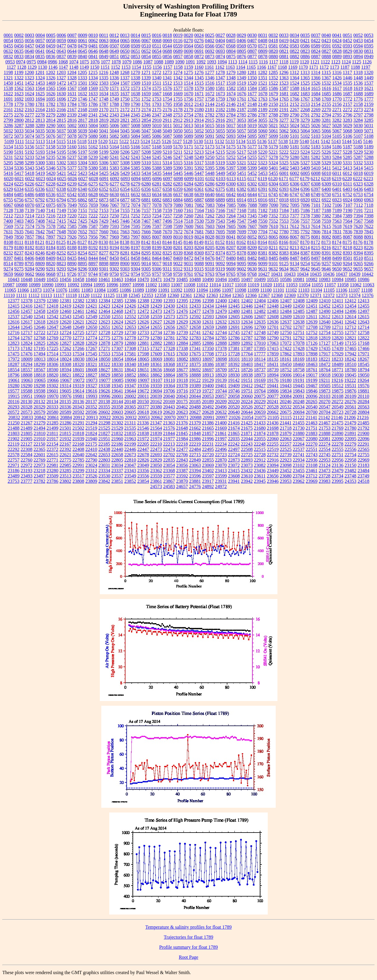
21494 (39, 428)
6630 (114, 194)
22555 (338, 449)
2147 (242, 104)
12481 (247, 311)
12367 (264, 295)
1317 (347, 72)
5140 (304, 141)
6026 (72, 179)
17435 (325, 348)
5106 (348, 136)
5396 (220, 168)
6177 (294, 179)
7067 (115, 205)
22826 (143, 460)
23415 (234, 471)
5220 (263, 152)
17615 (169, 354)
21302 (117, 423)
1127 (11, 67)
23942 (247, 481)
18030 (79, 359)
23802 (65, 481)
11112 (34, 295)
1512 (167, 83)
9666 (40, 274)
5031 (369, 125)
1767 (305, 99)
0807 (252, 51)
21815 (65, 433)
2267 (295, 110)
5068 (348, 131)
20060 (247, 396)
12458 (39, 311)
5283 (326, 157)
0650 (125, 51)
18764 (325, 370)
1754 (167, 99)
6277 (114, 184)
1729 (72, 99)
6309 (326, 184)
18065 (143, 359)
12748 (260, 333)
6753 (358, 194)
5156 (29, 147)
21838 (143, 433)
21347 (156, 423)
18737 (260, 370)
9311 (167, 269)
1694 (40, 99)
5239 (93, 157)
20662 (273, 412)
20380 (156, 407)
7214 (29, 216)
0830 (358, 51)
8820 (51, 264)
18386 (208, 364)
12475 (169, 311)
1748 (104, 99)
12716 (14, 333)
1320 (368, 72)
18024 (66, 359)
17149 (338, 343)
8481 (242, 258)
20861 (53, 417)
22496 (221, 449)
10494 (221, 279)
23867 (169, 481)
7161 (188, 210)
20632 (221, 412)
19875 (338, 391)
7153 (104, 210)
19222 (350, 380)
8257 (93, 253)
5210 (167, 152)
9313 (188, 269)
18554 (14, 370)
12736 (169, 333)
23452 (286, 471)
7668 (157, 232)
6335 (29, 189)
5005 (104, 125)
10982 (312, 279)
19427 (260, 386)
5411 (326, 168)
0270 (188, 41)
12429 (156, 306)
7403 (19, 221)
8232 (8, 253)
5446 (188, 173)
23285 (65, 471)
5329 (326, 163)
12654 (143, 327)
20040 (169, 396)
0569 (242, 46)
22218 (182, 444)
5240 (104, 157)
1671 (199, 94)
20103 (325, 396)
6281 (157, 184)
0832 (8, 56)
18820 (52, 375)
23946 (273, 481)
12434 (208, 306)
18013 (40, 359)
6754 (369, 194)
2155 (326, 104)
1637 (125, 94)
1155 (147, 67)
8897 (93, 264)
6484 (8, 194)
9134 (295, 264)
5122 (124, 141)
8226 (369, 248)
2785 (242, 115)
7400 (8, 221)
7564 (348, 221)
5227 (337, 152)
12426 (130, 306)
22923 (286, 460)
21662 (195, 428)
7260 (188, 216)
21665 (208, 428)
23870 (182, 481)
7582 (61, 226)
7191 (358, 210)
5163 (104, 147)
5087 (167, 136)
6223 (368, 179)
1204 (72, 72)
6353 (114, 189)
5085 (146, 136)
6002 (295, 173)
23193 (27, 471)
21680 (260, 428)
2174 (146, 110)
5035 (40, 131)
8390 (316, 253)
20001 (118, 396)
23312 (91, 471)
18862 (156, 375)
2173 (135, 110)
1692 (19, 99)
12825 (39, 343)
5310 (146, 163)
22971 (14, 465)
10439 (355, 274)
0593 (348, 46)
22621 (65, 455)
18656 (156, 370)
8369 (199, 253)
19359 (156, 386)
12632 (221, 322)
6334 (19, 189)
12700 (260, 327)
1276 (199, 72)
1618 (348, 88)
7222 (93, 216)
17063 (273, 343)
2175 (157, 110)
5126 (166, 141)
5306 (104, 163)
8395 (369, 253)
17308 (130, 348)
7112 (358, 205)
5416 (8, 173)
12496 (350, 311)
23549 (130, 476)
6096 (157, 179)
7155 (125, 210)
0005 (51, 35)
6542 (72, 194)
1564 (40, 88)
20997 (221, 417)
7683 (210, 232)
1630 (61, 94)
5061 (273, 131)
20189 (208, 402)
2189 (263, 110)
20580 (52, 412)
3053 (242, 120)
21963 (130, 439)
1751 (135, 99)
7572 (19, 226)
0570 (252, 46)
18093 (195, 359)
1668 (167, 94)
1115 (253, 62)
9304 (135, 269)
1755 (178, 99)
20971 (183, 417)
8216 (326, 248)
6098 (178, 179)
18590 (52, 370)
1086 (137, 62)
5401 (273, 168)
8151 (209, 242)
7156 (135, 210)
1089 (169, 62)
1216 (103, 72)
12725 (78, 333)
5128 (188, 141)
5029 (348, 125)
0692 (210, 51)
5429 (125, 173)
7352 (273, 216)
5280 (295, 157)
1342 (178, 78)
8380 (252, 253)
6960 (358, 200)
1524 (295, 83)
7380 (316, 216)
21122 (299, 417)
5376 (61, 168)
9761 (188, 274)
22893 (247, 460)
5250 (210, 157)
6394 (295, 189)
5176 (242, 147)
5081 (104, 136)
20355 (104, 407)
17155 (350, 343)
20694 (299, 412)
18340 (130, 364)
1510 (146, 83)
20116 (13, 402)
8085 (337, 237)
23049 (143, 465)
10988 (22, 285)
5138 (283, 141)
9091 (210, 264)
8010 (178, 237)
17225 (52, 348)
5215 (220, 152)
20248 (299, 402)
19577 (14, 391)
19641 (117, 391)
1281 (252, 72)
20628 (208, 412)
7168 (242, 210)
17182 (27, 348)
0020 (188, 35)
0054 (8, 41)
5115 (61, 141)
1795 (167, 104)
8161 (231, 242)
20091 (299, 396)
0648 (104, 51)
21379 (195, 423)
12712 (350, 327)
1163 (230, 67)
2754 (188, 115)
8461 (146, 258)
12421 (91, 306)
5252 (231, 157)
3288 (29, 125)
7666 (146, 232)
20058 (234, 396)
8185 (61, 248)
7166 (220, 210)
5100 (284, 136)
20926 (118, 417)
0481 (93, 46)
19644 (130, 391)
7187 (316, 210)
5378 (82, 168)
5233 (29, 157)
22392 (65, 449)
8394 (358, 253)
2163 (29, 110)
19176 (273, 380)
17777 (260, 354)
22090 (338, 439)
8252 (61, 253)
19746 (234, 391)
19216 (337, 380)
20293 (14, 407)
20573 (27, 412)
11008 (190, 285)
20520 (234, 407)
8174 (337, 242)
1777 (369, 99)
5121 (113, 141)
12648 (65, 327)
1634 (104, 94)
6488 (40, 194)
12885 (195, 343)
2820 (114, 120)
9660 (19, 274)
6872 (93, 200)
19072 (79, 380)
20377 (143, 407)
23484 (363, 471)
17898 (312, 354)
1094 (222, 62)
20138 (104, 402)
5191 (19, 152)
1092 (201, 62)
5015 (210, 125)
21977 (169, 439)
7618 (337, 226)
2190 (273, 110)
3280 (316, 120)
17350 (208, 348)
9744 (93, 274)
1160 (199, 67)
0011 (104, 35)
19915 (14, 396)
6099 (189, 179)
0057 (40, 41)
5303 (72, 163)
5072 (8, 136)
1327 (61, 78)
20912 (79, 417)
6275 (93, 184)
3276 (273, 120)
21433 (260, 423)
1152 (115, 67)
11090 (151, 290)
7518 (188, 221)
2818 (93, 120)
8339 (178, 253)
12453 (338, 306)
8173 (326, 242)
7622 (369, 226)
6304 (273, 184)
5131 (209, 141)
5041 (104, 131)
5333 (369, 163)
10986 (363, 279)
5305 (93, 163)
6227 (40, 184)
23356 (143, 471)
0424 (337, 41)
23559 (156, 476)
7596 (146, 226)
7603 (210, 226)
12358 (160, 295)
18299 (39, 364)
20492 (208, 407)
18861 (143, 375)
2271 (337, 110)
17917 (325, 354)
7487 (157, 221)
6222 (358, 179)
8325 (167, 253)
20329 (39, 407)
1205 (82, 72)
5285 (348, 157)
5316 (188, 163)
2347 (157, 115)
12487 (312, 311)
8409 (51, 258)
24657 (182, 486)
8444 (93, 258)
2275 (8, 115)
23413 (221, 471)
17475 (14, 354)
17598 (143, 354)
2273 (358, 110)
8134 (114, 242)
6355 (135, 189)
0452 (348, 41)
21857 (208, 433)
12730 (130, 333)
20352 (91, 407)
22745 (325, 455)
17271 (104, 348)
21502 (78, 428)
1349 (242, 78)
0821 (284, 51)
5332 (358, 163)
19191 (299, 380)
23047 (130, 465)
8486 (284, 258)
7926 (72, 237)
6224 (8, 184)
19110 (169, 380)
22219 (195, 444)
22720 (208, 455)
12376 (368, 295)
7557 (305, 221)
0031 (263, 35)
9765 (231, 274)
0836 (51, 56)
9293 (61, 269)
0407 (252, 41)
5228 (348, 152)
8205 (210, 248)
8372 (210, 253)
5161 (82, 147)
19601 (52, 391)
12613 (338, 317)
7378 (305, 216)
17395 (260, 348)
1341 (167, 78)
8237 (19, 253)
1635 (114, 94)
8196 (125, 248)
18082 (182, 359)
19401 (221, 386)
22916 (273, 460)
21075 (260, 417)
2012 (188, 104)
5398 (242, 168)
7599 (178, 226)
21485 (363, 423)
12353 (147, 295)
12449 (286, 306)
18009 (27, 359)
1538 (8, 88)
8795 (29, 264)
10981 (299, 279)
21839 (156, 433)
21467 (325, 423)
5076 (51, 136)
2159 (369, 104)
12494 (338, 311)
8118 (29, 242)
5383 (114, 168)
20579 (39, 412)
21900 (363, 433)
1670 (188, 94)
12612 (325, 317)
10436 (329, 274)
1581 (220, 88)
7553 (284, 221)
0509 (135, 46)
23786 (52, 481)
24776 (195, 486)
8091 (369, 237)
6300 (231, 184)
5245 (157, 157)
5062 (284, 131)
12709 (325, 327)
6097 (168, 179)
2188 (252, 110)
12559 (156, 317)
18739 (273, 370)
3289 (40, 125)
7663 (125, 232)
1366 (316, 78)
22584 (27, 455)
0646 (93, 51)
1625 (40, 94)
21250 (14, 423)
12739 (182, 333)
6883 (167, 200)
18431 (273, 364)
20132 (39, 402)
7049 (72, 205)
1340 (157, 78)
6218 (326, 179)
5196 (72, 152)
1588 (295, 88)
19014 (299, 375)
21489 (27, 428)
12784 (208, 338)
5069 (358, 131)
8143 (156, 242)
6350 (93, 189)
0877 (252, 56)
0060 (72, 41)
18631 (117, 370)
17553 (104, 354)
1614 (305, 88)
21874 (260, 433)
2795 (337, 115)
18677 (182, 370)
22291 (363, 444)
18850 (117, 375)
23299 (78, 471)
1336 (114, 78)
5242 (125, 157)
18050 (105, 359)
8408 (40, 258)
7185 (295, 210)
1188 (355, 67)
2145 (220, 104)
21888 (325, 433)
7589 (104, 226)
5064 (305, 131)
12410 (325, 301)
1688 (358, 94)
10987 (9, 285)
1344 (188, 78)
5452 (252, 173)
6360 (188, 189)
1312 (294, 72)
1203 (61, 72)
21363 (169, 423)
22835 (169, 460)
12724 (65, 333)
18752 (286, 370)
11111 (22, 295)
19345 (117, 386)
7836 (348, 232)
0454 (369, 41)
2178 (178, 110)
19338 (104, 386)
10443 (14, 279)
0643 (61, 51)
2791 (305, 115)
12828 (78, 343)
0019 (178, 35)
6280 (146, 184)
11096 (215, 290)
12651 (104, 327)
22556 (350, 449)
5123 (135, 141)
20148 (130, 402)
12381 (65, 301)
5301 (51, 163)
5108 (369, 136)
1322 (19, 78)
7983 (125, 237)
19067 (66, 380)
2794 (326, 115)
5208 (146, 152)
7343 (242, 216)
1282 (262, 72)
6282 (167, 184)
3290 (51, 125)
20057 (221, 396)
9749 (104, 274)
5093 (231, 136)
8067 (295, 237)
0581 (273, 46)
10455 (52, 279)
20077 (273, 396)
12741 (195, 333)
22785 (78, 460)
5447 (199, 173)
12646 (39, 327)
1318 (358, 72)
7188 (326, 210)
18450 (286, 364)
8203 (188, 248)
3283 (348, 120)
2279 (51, 115)
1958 (178, 104)
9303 (125, 269)
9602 (242, 269)
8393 (348, 253)
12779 (143, 338)
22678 (143, 455)
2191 (284, 110)
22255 (273, 444)
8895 (82, 264)
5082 (114, 136)
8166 (284, 242)
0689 (178, 51)
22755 (363, 455)
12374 (355, 295)
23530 (104, 476)
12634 (247, 322)
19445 (299, 386)
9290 (40, 269)
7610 (273, 226)
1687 (348, 94)
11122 (96, 295)
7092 (284, 205)
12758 (363, 333)
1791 (146, 104)
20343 (78, 407)
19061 (14, 380)
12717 (27, 333)
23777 (27, 481)
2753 (178, 115)
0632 (8, 51)
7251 (125, 216)
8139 (135, 242)
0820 (273, 51)
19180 (286, 380)
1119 (294, 62)
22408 (78, 449)
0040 (326, 35)
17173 (14, 348)
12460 (65, 311)
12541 (39, 317)
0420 (295, 41)
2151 (284, 104)
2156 (337, 104)
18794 (363, 370)
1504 (114, 83)
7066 (104, 205)
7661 (114, 232)
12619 (52, 322)
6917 (273, 200)
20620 (169, 412)
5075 (40, 136)
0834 (29, 56)
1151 (105, 67)
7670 (167, 232)
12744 (221, 333)
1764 (273, 99)
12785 (221, 338)
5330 (337, 163)
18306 (52, 364)
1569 (93, 88)
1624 (29, 94)
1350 (252, 78)
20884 (66, 417)
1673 (220, 94)
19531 (350, 386)
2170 (104, 110)
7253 (146, 216)
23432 (247, 471)
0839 (72, 56)
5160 (72, 147)
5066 (326, 131)
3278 (295, 120)
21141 (311, 417)
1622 (8, 94)
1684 (316, 94)
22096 (363, 439)
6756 (19, 200)
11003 (164, 285)
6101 (199, 179)
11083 (87, 290)
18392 (234, 364)
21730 (299, 428)
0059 (61, 41)
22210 (156, 444)
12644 (14, 327)
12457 (27, 311)
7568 (369, 221)
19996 (105, 396)
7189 (337, 210)
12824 (27, 343)
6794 (61, 200)
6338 (61, 189)
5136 (262, 141)
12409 (312, 301)
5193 (40, 152)
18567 (39, 370)
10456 (65, 279)
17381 (234, 348)
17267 (91, 348)
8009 (167, 237)
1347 (220, 78)
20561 (350, 407)
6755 (8, 200)
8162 (241, 242)
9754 (135, 274)
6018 (358, 173)
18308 (65, 364)
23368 (169, 471)
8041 (231, 237)
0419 (284, 41)
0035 (305, 35)
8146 (188, 242)
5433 (135, 173)
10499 (260, 279)
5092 (220, 136)
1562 (19, 88)
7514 (178, 221)
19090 (130, 380)
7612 (295, 226)
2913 (188, 120)
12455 (363, 306)
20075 (260, 396)
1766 (295, 99)
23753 (14, 481)
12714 (363, 327)
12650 (91, 327)
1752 (146, 99)
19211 (324, 380)
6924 (348, 200)
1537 (369, 83)
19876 (350, 391)
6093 (125, 179)
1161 (209, 67)
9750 (114, 274)
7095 (295, 205)
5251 (220, 157)
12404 (260, 301)
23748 (350, 476)
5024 (295, 125)
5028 (337, 125)
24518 (363, 481)
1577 (178, 88)
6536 (51, 194)
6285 (199, 184)
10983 (325, 279)
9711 (61, 274)
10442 (368, 274)
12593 (208, 317)
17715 (221, 354)
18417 (260, 364)
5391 (188, 168)
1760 (231, 99)
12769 (52, 338)
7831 (337, 232)
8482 (252, 258)
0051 (348, 35)
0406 (242, 41)
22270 (312, 444)
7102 (327, 205)
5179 (273, 147)
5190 (8, 152)
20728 (350, 412)
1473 (72, 83)
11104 (316, 290)
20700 (312, 412)
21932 (65, 439)
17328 (169, 348)
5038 (72, 131)
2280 (61, 115)
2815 (61, 120)
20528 (273, 407)
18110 (247, 359)
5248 (188, 157)
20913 (92, 417)
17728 (234, 354)
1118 (284, 62)
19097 (143, 380)
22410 (91, 449)
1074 (74, 62)
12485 (299, 311)
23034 (117, 465)
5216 (231, 152)
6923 (337, 200)
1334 (93, 78)
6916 (263, 200)
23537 (117, 476)
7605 (231, 226)
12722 (39, 333)
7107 (348, 205)
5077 (61, 136)
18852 (130, 375)
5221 (273, 152)
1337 (125, 78)
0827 (326, 51)
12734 (156, 333)
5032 (8, 131)
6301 (242, 184)
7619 (348, 226)
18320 (78, 364)
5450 (231, 173)
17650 (182, 354)
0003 (29, 35)
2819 (104, 120)
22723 (221, 455)
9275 (19, 269)
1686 (337, 94)
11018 (240, 285)
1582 (231, 88)
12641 (338, 322)
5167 (146, 147)
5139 (294, 141)
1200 (29, 72)
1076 (95, 62)
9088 (199, 264)
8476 (210, 258)
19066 (53, 380)
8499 (337, 258)
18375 (195, 364)
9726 (72, 274)
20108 (338, 396)
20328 (27, 407)
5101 (295, 136)
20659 (260, 412)
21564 (156, 428)
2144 (210, 104)
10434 (303, 274)
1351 (263, 78)
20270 (325, 402)
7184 (284, 210)
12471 (130, 311)
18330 (117, 364)
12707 (299, 327)
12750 (286, 333)
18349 (143, 364)
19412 (247, 386)
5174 (220, 147)
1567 (72, 88)
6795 (72, 200)
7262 (210, 216)
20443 (169, 407)
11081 (74, 290)
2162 (19, 110)
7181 (252, 210)
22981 (52, 465)
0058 (51, 41)
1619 (358, 88)
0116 (178, 41)
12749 (273, 333)
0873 (210, 56)
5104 (326, 136)
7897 (51, 237)
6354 (125, 189)
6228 (51, 184)
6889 (220, 200)
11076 (61, 290)
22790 (91, 460)
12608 (273, 317)
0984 (42, 62)
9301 (104, 269)
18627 (104, 370)
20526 (247, 407)
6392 (273, 189)
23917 (208, 481)
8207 (231, 248)
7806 (316, 232)
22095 (350, 439)
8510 (358, 258)
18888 (195, 375)
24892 (208, 486)
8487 (295, 258)
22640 (78, 455)
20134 (52, 402)
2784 (231, 115)
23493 (27, 476)
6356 (146, 189)
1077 (105, 62)
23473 (325, 471)
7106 (337, 205)
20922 (105, 417)
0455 (8, 46)
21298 (104, 423)
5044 (114, 131)
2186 (231, 110)
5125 (156, 141)
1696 (61, 99)
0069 (167, 41)
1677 (252, 94)
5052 (199, 131)
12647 (52, 327)
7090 (274, 205)
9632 (273, 269)
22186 (117, 444)
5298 (19, 163)
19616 (91, 391)
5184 (326, 147)
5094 (242, 136)
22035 (234, 439)
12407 (286, 301)
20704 (325, 412)
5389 (167, 168)
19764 (260, 391)
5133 (230, 141)
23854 (143, 481)
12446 (247, 306)
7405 (29, 221)
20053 (208, 396)
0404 (220, 41)
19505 (325, 386)
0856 (167, 56)
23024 (91, 465)
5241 (114, 157)
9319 (220, 269)
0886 (305, 56)
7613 (305, 226)
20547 (325, 407)
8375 (231, 253)
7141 (51, 210)
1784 (72, 104)
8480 (231, 258)
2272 (348, 110)
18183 (311, 359)
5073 (19, 136)
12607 (260, 317)
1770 (337, 99)
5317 (199, 163)
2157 (348, 104)
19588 (27, 391)
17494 (39, 354)
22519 (273, 449)
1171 (314, 67)
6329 (8, 189)
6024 (51, 179)
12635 (260, 322)
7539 (210, 221)
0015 (146, 35)
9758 (167, 274)
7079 (168, 205)
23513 (65, 476)
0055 (19, 41)
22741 (299, 455)
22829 (156, 460)
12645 (27, 327)
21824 (91, 433)
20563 (363, 407)
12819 (325, 338)
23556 (143, 476)
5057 (242, 131)
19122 (195, 380)
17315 (143, 348)
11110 (9, 295)
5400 (263, 168)
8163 (252, 242)
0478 (72, 46)
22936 (312, 460)
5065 (316, 131)
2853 (135, 120)
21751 (312, 428)
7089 (263, 205)
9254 (305, 264)
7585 (72, 226)
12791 (286, 338)
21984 (182, 439)
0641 (40, 51)
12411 (337, 301)
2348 (167, 115)
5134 (241, 141)
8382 (273, 253)
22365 (39, 449)
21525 (104, 428)
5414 (358, 168)
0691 (199, 51)
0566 (210, 46)
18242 (350, 359)
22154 (52, 444)
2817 (82, 120)
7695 (220, 232)
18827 (91, 375)
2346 (146, 115)
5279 (284, 157)
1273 (167, 72)
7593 (114, 226)
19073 (92, 380)
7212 (8, 216)
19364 (169, 386)
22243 (247, 444)
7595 (135, 226)
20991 (209, 417)
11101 (278, 290)
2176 (167, 110)
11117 (59, 295)
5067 (337, 131)
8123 (50, 242)
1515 (199, 83)
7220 (72, 216)
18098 (221, 359)
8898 (104, 264)
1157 (167, 67)
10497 (247, 279)
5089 (188, 136)
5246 (167, 157)
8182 (29, 248)
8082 (326, 237)
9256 (316, 264)
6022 (30, 179)
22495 (208, 449)
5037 (61, 131)
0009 (82, 35)
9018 (167, 264)
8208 (242, 248)
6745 (273, 194)
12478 (208, 311)
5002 (72, 125)
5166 (135, 147)
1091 (190, 62)
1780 (29, 104)
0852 (125, 56)
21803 (14, 433)
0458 (40, 46)
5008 (135, 125)
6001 (284, 173)
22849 (195, 460)
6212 (315, 179)
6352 (104, 189)
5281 (305, 157)
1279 (231, 72)
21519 (91, 428)
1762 (252, 99)
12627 (156, 322)
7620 (358, 226)
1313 (305, 72)
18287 (14, 364)
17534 (78, 354)
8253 (72, 253)
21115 (286, 417)
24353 (350, 481)
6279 (135, 184)
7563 (337, 221)
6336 (40, 189)
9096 (252, 264)
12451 (312, 306)
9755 (146, 274)
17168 (363, 343)
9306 (157, 269)
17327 (156, 348)
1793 (157, 104)
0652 (146, 51)
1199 (19, 72)
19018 (325, 375)
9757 (157, 274)
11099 (253, 290)
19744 (221, 391)
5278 (273, 157)
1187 (345, 67)
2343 (114, 115)
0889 (337, 56)
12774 (91, 338)
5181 (295, 147)
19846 (312, 391)
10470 (143, 279)
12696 (247, 327)
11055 (317, 285)
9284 (29, 269)
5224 (305, 152)
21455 (299, 423)
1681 (284, 94)
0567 (220, 46)
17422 (286, 348)
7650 (72, 232)
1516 (210, 83)
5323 (263, 163)
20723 (338, 412)
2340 (82, 115)
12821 (350, 338)
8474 (199, 258)
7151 (82, 210)
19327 (91, 386)
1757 (199, 99)
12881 (143, 343)
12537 (14, 317)
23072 (234, 465)
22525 (286, 449)
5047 (146, 131)
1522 (273, 83)
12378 (27, 301)
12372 (329, 295)
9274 (8, 269)
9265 (358, 264)
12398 (208, 301)
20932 (131, 417)
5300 (40, 163)
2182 (220, 110)
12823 (14, 343)
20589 (65, 412)
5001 (61, 125)
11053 (292, 285)
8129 (93, 242)
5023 (284, 125)
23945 (260, 481)
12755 (338, 333)
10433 (290, 274)
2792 (316, 115)
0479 (82, 46)
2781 (199, 115)
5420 (51, 173)
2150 (273, 104)
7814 (326, 232)
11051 (279, 285)
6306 (295, 184)
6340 (82, 189)
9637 (295, 269)
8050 (242, 237)
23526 (91, 476)
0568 (231, 46)
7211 (369, 210)
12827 (65, 343)
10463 (117, 279)
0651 (135, 51)
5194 (51, 152)
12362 (199, 295)
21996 (208, 439)
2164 (40, 110)
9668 (51, 274)
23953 (286, 481)
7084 (221, 205)
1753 (157, 99)
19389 (195, 386)
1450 (8, 83)
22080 (312, 439)
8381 (263, 253)
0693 (220, 51)
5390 (178, 168)
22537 (299, 449)
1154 (136, 67)
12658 (195, 327)
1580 (210, 88)
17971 (363, 354)
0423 (326, 41)
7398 (369, 216)
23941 (234, 481)
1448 (358, 78)
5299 (29, 163)
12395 (182, 301)
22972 (27, 465)
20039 (156, 396)
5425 (104, 173)
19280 (14, 386)
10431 (277, 274)
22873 (234, 460)
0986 (52, 62)
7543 (220, 221)
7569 (8, 226)
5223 (295, 152)
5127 (177, 141)
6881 (146, 200)
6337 (51, 189)
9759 (178, 274)
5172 (199, 147)
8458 (135, 258)
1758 (210, 99)
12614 (350, 317)
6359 (178, 189)
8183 (40, 248)
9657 (369, 269)
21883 (312, 433)
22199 (130, 444)
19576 (363, 386)
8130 (103, 242)
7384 (337, 216)
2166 (61, 110)
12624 (117, 322)
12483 (273, 311)
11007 (177, 285)
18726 (247, 370)
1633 (93, 94)
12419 (65, 306)
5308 (125, 163)
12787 (247, 338)
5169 (167, 147)
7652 (82, 232)
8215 (316, 248)
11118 (71, 295)
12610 (299, 317)
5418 (29, 173)
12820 (338, 338)
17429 (312, 348)
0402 (210, 41)
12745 (234, 333)
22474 (169, 449)
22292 (14, 449)
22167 (65, 444)
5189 (369, 147)
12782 (182, 338)
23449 (273, 471)
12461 (78, 311)
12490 (325, 311)
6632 (135, 194)
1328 (72, 78)
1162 (220, 67)
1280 (241, 72)
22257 (286, 444)
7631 (8, 232)
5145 (357, 141)
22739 (286, 455)
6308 (316, 184)
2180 (199, 110)
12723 (52, 333)
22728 (260, 455)
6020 (9, 179)
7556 (295, 221)
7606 (242, 226)
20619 (156, 412)
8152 (220, 242)
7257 (167, 216)
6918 (284, 200)
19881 (363, 391)
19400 (208, 386)
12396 (195, 301)
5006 (114, 125)
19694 (156, 391)
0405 (231, 41)
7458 (135, 221)
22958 (350, 460)
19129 (208, 380)
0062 (93, 41)
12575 (182, 317)
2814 (51, 120)
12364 (225, 295)
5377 (72, 168)
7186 (305, 210)
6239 (72, 184)
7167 (231, 210)
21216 (363, 417)
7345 (252, 216)
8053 (263, 237)
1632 (82, 94)
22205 (143, 444)
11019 (253, 285)
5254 (242, 157)
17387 (247, 348)
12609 (286, 317)
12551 (117, 317)
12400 (221, 301)
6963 (369, 200)
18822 (78, 375)
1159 (188, 67)
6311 (347, 184)
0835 (40, 56)
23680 (286, 476)
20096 (312, 396)
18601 (78, 370)
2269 (316, 110)
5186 (337, 147)
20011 (143, 396)
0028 (231, 35)
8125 (61, 242)
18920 (221, 375)
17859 (273, 354)
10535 (273, 279)
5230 (369, 152)
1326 (51, 78)
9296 (82, 269)
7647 (51, 232)
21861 (221, 433)
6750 (326, 194)
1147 (63, 67)
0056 (29, 41)
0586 (305, 46)
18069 (156, 359)
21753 (325, 428)
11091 (164, 290)
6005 (305, 173)
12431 (182, 306)
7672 (178, 232)
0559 (178, 46)
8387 (305, 253)
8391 (326, 253)
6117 (252, 179)
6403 (348, 189)
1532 (326, 83)
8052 (252, 237)
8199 (157, 248)
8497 (316, 258)
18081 (169, 359)
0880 (273, 56)
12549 (91, 317)
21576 (169, 428)
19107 (156, 380)
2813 (40, 120)
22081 (325, 439)
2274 (369, 110)
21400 (221, 423)
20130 (27, 402)
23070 (221, 465)
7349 (263, 216)
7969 (114, 237)
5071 (369, 131)
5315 (178, 163)
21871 (247, 433)
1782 (51, 104)
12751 (299, 333)
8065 (273, 237)
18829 (104, 375)
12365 (238, 295)
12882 (156, 343)
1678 (263, 94)
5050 (178, 131)
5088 (178, 136)
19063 (27, 380)
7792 (305, 232)
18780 (350, 370)
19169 (260, 380)
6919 (295, 200)
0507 (114, 46)
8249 (51, 253)
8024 (199, 237)
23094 (273, 465)
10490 (208, 279)
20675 (286, 412)
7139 (29, 210)
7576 (40, 226)
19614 (78, 391)
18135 (272, 359)
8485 (273, 258)
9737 (82, 274)
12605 (234, 317)
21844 (169, 433)
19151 (247, 380)
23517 (78, 476)
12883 (169, 343)
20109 (350, 396)
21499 (52, 428)
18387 (221, 364)
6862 (82, 200)
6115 (242, 179)
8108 (9, 242)
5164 (114, 147)
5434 (146, 173)
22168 (78, 444)
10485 (182, 279)
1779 (19, 104)
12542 (52, 317)
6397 (316, 189)
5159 (61, 147)
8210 (263, 248)
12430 (169, 306)
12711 (337, 327)
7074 (136, 205)
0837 (61, 56)
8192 (93, 248)
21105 (273, 417)
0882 (295, 56)
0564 (188, 46)
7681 (199, 232)
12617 (27, 322)
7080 (178, 205)
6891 (231, 200)
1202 (50, 72)
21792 (363, 428)
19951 (27, 396)
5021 (273, 125)
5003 (82, 125)
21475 (338, 423)
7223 (104, 216)
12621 (78, 322)
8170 (305, 242)
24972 (221, 486)
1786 (93, 104)
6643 (242, 194)
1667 (157, 94)
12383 (91, 301)
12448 (273, 306)
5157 (40, 147)
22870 (221, 460)
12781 (169, 338)
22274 (325, 444)
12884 (182, 343)
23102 (299, 465)
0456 (19, 46)
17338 (182, 348)
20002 (130, 396)
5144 (347, 141)
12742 (208, 333)
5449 (220, 173)
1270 (135, 72)
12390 (156, 301)
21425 (247, 423)
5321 (242, 163)
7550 (263, 221)
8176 (358, 242)
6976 (62, 205)
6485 (19, 194)
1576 (167, 88)
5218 (252, 152)
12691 (234, 327)
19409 (234, 386)
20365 (130, 407)
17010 (260, 343)
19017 (312, 375)
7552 (273, 221)
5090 (199, 136)
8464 (157, 258)
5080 (93, 136)
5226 (326, 152)
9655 (358, 269)
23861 (156, 481)
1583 (242, 88)
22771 (52, 460)
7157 (146, 210)
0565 (199, 46)
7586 (82, 226)
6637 (178, 194)
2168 (82, 110)
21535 (130, 428)
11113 (46, 295)
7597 (157, 226)
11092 (177, 290)
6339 (72, 189)
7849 (8, 237)
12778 (130, 338)
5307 (114, 163)
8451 (125, 258)
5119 (92, 141)
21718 (286, 428)
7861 (40, 237)
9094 (231, 264)
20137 (91, 402)
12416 (27, 306)
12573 (169, 317)
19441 (273, 386)
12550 (104, 317)
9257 (326, 264)
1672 (210, 94)
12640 (325, 322)
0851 (114, 56)
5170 (178, 147)
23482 (350, 471)
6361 (199, 189)
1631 (72, 94)
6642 (231, 194)
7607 (252, 226)
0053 (369, 35)
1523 (284, 83)
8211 (273, 248)
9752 (125, 274)
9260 (337, 264)
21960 (117, 439)
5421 (61, 173)
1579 (199, 88)
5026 (316, 125)
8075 (305, 237)
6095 (146, 179)
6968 (19, 205)
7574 (29, 226)
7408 (40, 221)
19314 (65, 386)
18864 (169, 375)
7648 (61, 232)
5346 (51, 168)
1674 (231, 94)
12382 (78, 301)
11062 (356, 285)
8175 (347, 242)
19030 (338, 375)
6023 (40, 179)
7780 (284, 232)
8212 (284, 248)
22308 (27, 449)
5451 (242, 173)
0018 (167, 35)
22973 (39, 465)
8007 (157, 237)
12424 (117, 306)
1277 (209, 72)
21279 (39, 423)
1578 (188, 88)
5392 (199, 168)
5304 (82, 163)
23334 (104, 471)
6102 (210, 179)
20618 (143, 412)
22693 (156, 455)
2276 (19, 115)
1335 (104, 78)
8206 (220, 248)
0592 (337, 46)
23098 (286, 465)
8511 (369, 258)
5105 (337, 136)
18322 (104, 364)
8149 (199, 242)
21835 (130, 433)
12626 (143, 322)
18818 (39, 375)
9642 (305, 269)
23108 (312, 465)
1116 (263, 62)
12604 (221, 317)
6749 (316, 194)
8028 (210, 237)
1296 (284, 72)
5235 (51, 157)
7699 (242, 232)
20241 (273, 402)
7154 (114, 210)
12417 (39, 306)
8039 (220, 237)
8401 (19, 258)
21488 (14, 428)
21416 (234, 423)
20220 (234, 402)
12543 (65, 317)
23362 (156, 471)
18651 (143, 370)
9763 (210, 274)
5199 (104, 152)
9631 (263, 269)
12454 (350, 306)
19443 (286, 386)
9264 (348, 264)
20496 (221, 407)
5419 (40, 173)
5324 (273, 163)
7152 (93, 210)
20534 (299, 407)
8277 (104, 253)
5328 (316, 163)
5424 (93, 173)
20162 (156, 402)
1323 (29, 78)
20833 (27, 417)
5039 (82, 131)
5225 (316, 152)
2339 (72, 115)
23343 (130, 471)
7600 (188, 226)
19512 (338, 386)
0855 (157, 56)
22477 (182, 449)
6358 (167, 189)
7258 (178, 216)
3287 (19, 125)
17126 (312, 343)
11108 (367, 290)
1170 (303, 67)
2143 (199, 104)
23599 (221, 476)
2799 (8, 120)
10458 (78, 279)
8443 (82, 258)
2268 (305, 110)
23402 (208, 471)
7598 (167, 226)
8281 (125, 253)
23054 (169, 465)
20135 (65, 402)
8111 (19, 242)
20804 (363, 412)
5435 (157, 173)
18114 (260, 359)
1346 (210, 78)
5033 (19, 131)
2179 (188, 110)
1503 (104, 83)
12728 (104, 333)
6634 (157, 194)
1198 (8, 72)
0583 (295, 46)
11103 (304, 290)
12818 (312, 338)
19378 (182, 386)
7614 (316, 226)
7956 (93, 237)
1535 (348, 83)
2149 (263, 104)
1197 (366, 67)
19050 (363, 375)
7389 (348, 216)
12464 (104, 311)
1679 (273, 94)
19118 (182, 380)
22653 (104, 455)
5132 (219, 141)
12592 (195, 317)
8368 (188, 253)
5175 (231, 147)
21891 (350, 433)
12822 (363, 338)
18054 (118, 359)
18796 (14, 375)
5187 (348, 147)
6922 (326, 200)
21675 (247, 428)
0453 (358, 41)
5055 (220, 131)
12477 (195, 311)
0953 (10, 62)
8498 (326, 258)
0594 (358, 46)
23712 (312, 476)
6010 (326, 173)
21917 (52, 439)
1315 (326, 72)
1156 (157, 67)
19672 (143, 391)
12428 (143, 306)
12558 (143, 317)
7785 (295, 232)
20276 (350, 402)
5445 (178, 173)
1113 (233, 62)
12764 (14, 338)
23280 (52, 471)
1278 (220, 72)
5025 (305, 125)
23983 (325, 481)
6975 (51, 205)
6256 (82, 184)
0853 (135, 56)
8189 (82, 248)
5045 (125, 131)
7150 (72, 210)
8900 (125, 264)
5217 (242, 152)
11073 (36, 290)
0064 (114, 41)
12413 (363, 301)
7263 (220, 216)
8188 (72, 248)
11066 (23, 290)
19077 (105, 380)
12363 (212, 295)
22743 (312, 455)
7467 (146, 221)
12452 (325, 306)
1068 (63, 62)
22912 (260, 460)
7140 (40, 210)
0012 (114, 35)
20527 (260, 407)
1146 (53, 67)
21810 (39, 433)
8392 (337, 253)
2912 (178, 120)
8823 (61, 264)
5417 (19, 173)
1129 (32, 67)
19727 (208, 391)
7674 (188, 232)
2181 (210, 110)
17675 (195, 354)
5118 (82, 141)
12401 (234, 301)
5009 (146, 125)
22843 (182, 460)
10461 (104, 279)
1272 (156, 72)
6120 (273, 179)
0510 (146, 46)
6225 (19, 184)
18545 (363, 364)
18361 (156, 364)
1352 (273, 78)
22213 (169, 444)
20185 (195, 402)
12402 (247, 301)
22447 (143, 449)
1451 (19, 83)
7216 (51, 216)
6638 (188, 194)
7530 (199, 221)
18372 (182, 364)
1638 (135, 94)
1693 (29, 99)
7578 (51, 226)
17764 (247, 354)
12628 (169, 322)
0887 (316, 56)
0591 (326, 46)
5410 (316, 168)
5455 (273, 173)
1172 (324, 67)
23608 (234, 476)
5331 (348, 163)
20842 (40, 417)
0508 (125, 46)
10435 (316, 274)
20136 (78, 402)
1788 (114, 104)
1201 (40, 72)
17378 (221, 348)
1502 (93, 83)
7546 (231, 221)
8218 (348, 248)
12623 (104, 322)
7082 (199, 205)
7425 (82, 221)
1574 (146, 88)
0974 (21, 62)
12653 (130, 327)
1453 (40, 83)
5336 (19, 168)
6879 (135, 200)
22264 (299, 444)
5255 (252, 157)
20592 (78, 412)
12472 (143, 311)
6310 (337, 184)
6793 (51, 200)
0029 (242, 35)
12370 (303, 295)
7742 (273, 232)
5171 (188, 147)
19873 (325, 391)
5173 (210, 147)
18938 (247, 375)
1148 (74, 67)
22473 (156, 449)
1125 (357, 62)
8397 (8, 258)
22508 (247, 449)
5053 (210, 131)
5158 (51, 147)
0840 (82, 56)
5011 (167, 125)
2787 (263, 115)
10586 (286, 279)
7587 (93, 226)
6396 (305, 189)
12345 (134, 295)
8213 (295, 248)
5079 (82, 136)
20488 (195, 407)
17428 (299, 348)
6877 (125, 200)
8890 (72, 264)
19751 (247, 391)
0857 (178, 56)
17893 (299, 354)
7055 (83, 205)
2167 (72, 110)
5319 (220, 163)
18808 (27, 375)
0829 (348, 51)
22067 (299, 439)
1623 (19, 94)
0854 (146, 56)
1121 (315, 62)
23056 (182, 465)
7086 (242, 205)
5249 (199, 157)
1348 (231, 78)
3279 (305, 120)
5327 (305, 163)
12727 (91, 333)
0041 (337, 35)
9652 (348, 269)
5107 (358, 136)
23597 (208, 476)
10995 (99, 285)
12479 (221, 311)
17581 (130, 354)
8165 (273, 242)
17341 (195, 348)
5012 (178, 125)
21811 (52, 433)
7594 (125, 226)
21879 (286, 433)
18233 (337, 359)
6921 (316, 200)
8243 (29, 253)
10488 (195, 279)
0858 (188, 56)
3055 (263, 120)
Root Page (188, 957)
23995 (338, 481)
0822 (295, 51)
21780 (350, 428)
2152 (295, 104)
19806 (273, 391)
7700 (252, 232)
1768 (316, 99)
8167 (294, 242)
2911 (167, 120)
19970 (53, 396)
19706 (169, 391)
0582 (284, 46)
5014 (199, 125)
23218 (39, 471)
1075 (84, 62)
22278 (338, 444)
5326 (295, 163)
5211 (178, 152)
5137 (272, 141)
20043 (182, 396)
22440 (117, 449)
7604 (220, 226)
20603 (117, 412)
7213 (19, 216)
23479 (338, 471)
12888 (221, 343)
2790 (295, 115)
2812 (29, 120)
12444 (221, 306)
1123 (336, 62)
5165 (125, 147)
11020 (266, 285)
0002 (19, 35)
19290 (27, 386)
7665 (135, 232)
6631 (125, 194)
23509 (52, 476)
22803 (104, 460)
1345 (199, 78)
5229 (358, 152)
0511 (157, 46)
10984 (338, 279)
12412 (350, 301)
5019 (252, 125)
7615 (326, 226)
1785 (82, 104)
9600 (231, 269)
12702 (286, 327)
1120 (304, 62)
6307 (305, 184)
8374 (220, 253)
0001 (8, 35)
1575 (157, 88)
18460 (299, 364)
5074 (29, 136)
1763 (263, 99)
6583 (82, 194)
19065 (40, 380)
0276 (199, 41)
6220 (347, 179)
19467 (312, 386)
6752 (348, 194)
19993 (92, 396)
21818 (78, 433)
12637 (286, 322)
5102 (305, 136)
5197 (82, 152)
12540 (27, 317)
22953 (325, 460)
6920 (305, 200)
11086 (125, 290)
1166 (261, 67)
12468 (117, 311)
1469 (51, 83)
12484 (286, 311)
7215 (40, 216)
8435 (72, 258)
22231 (208, 444)
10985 (350, 279)
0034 (295, 35)
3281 (326, 120)
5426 (114, 173)
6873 (104, 200)
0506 (104, 46)
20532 (286, 407)
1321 (8, 78)
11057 (330, 285)
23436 (260, 471)
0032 (273, 35)
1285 (273, 72)
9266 (369, 264)
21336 (143, 423)
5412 (337, 168)
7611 (284, 226)
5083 (125, 136)
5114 (51, 141)
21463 (312, 423)
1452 (29, 83)
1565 (51, 88)
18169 (298, 359)
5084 (135, 136)
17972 (14, 359)
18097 (208, 359)
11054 (304, 285)
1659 (146, 94)
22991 (78, 465)
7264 (231, 216)
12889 (234, 343)
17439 (338, 348)
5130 (198, 141)
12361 (186, 295)
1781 (40, 104)
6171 (284, 179)
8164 (262, 242)
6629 (104, 194)
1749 (114, 99)
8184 (51, 248)
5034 (29, 131)
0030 (252, 35)
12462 (91, 311)
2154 (316, 104)
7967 (104, 237)
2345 (135, 115)
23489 (14, 476)
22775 (65, 460)
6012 (348, 173)
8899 (114, 264)
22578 (14, 455)
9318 (210, 269)
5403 (295, 168)
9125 (284, 264)
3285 (369, 120)
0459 (51, 46)
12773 (78, 338)
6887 (199, 200)
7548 (252, 221)
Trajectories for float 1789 (188, 937)
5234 (40, 157)
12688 (221, 327)
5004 (93, 125)
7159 (167, 210)
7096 (305, 205)
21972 (143, 439)
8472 (188, 258)
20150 (143, 402)
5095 (252, 136)
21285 (52, 423)
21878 (273, 433)
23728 (325, 476)
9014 (146, 264)
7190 (348, 210)
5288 (369, 157)
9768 (252, 274)
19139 (221, 380)
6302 (252, 184)
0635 (19, 51)
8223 (358, 248)
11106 (342, 290)
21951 (104, 439)
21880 (299, 433)
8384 (295, 253)
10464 (130, 279)
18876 (182, 375)
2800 (19, 120)
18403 (247, 364)
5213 (199, 152)
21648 (182, 428)
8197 (135, 248)
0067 (146, 41)
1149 (84, 67)
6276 (104, 184)
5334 (8, 168)
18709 (221, 370)
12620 (65, 322)
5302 (61, 163)
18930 (234, 375)
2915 (210, 120)
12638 (299, 322)
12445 (234, 306)
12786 (234, 338)
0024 (199, 35)
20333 (52, 407)
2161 (8, 110)
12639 (312, 322)
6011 (337, 173)
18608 (91, 370)
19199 (312, 380)
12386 (130, 301)
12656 (169, 327)
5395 (210, 168)
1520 (252, 83)
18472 (325, 364)
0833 (19, 56)
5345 (40, 168)
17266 (78, 348)
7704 (263, 232)
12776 (117, 338)
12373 (342, 295)
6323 (358, 184)
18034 (92, 359)
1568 (82, 88)
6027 (83, 179)
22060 (273, 439)
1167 (272, 67)
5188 (358, 147)
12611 (311, 317)
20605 (130, 412)
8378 (242, 253)
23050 (156, 465)
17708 (208, 354)
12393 (169, 301)
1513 (178, 83)
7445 (114, 221)
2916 (220, 120)
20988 (196, 417)
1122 (325, 62)
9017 (157, 264)
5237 (72, 157)
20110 (363, 396)
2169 (93, 110)
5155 (19, 147)
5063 (295, 131)
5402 (284, 168)
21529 (117, 428)
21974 (156, 439)
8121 (40, 242)
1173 (334, 67)
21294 (91, 423)
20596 (91, 412)
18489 (338, 364)
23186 (14, 471)
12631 (208, 322)
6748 (305, 194)
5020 (263, 125)
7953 (82, 237)
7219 (61, 216)
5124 (145, 141)
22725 (247, 455)
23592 (182, 476)
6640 (210, 194)
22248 (260, 444)
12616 (14, 322)
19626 (104, 391)
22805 (117, 460)
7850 (19, 237)
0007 (72, 35)
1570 (104, 88)
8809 (40, 264)
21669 (221, 428)
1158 (178, 67)
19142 (234, 380)
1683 (305, 94)
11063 (368, 285)
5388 (157, 168)
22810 (130, 460)
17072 (286, 343)
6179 (305, 179)
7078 (157, 205)
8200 (167, 248)
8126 (72, 242)
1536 (358, 83)
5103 (316, 136)
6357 (157, 189)
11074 (49, 290)
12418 (52, 306)
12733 (143, 333)
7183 (273, 210)
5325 (284, 163)
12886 (208, 343)
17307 (117, 348)
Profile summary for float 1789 (188, 947)
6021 (19, 179)
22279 (350, 444)
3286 (8, 125)
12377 (14, 301)
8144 (167, 242)
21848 (195, 433)
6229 (61, 184)
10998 (138, 285)
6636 (167, 194)
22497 (234, 449)
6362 (210, 189)
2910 (157, 120)
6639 (199, 194)
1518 (231, 83)
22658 (117, 455)
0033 (284, 35)
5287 (358, 157)
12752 (312, 333)
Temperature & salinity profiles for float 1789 (188, 927)
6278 (125, 184)
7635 (19, 232)
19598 (39, 391)
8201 (178, 248)
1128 (22, 67)
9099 (263, 264)
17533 (65, 354)
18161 (285, 359)
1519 (242, 83)
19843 (299, 391)
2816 (72, 120)
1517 (220, 83)
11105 (329, 290)
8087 (348, 237)
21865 (234, 433)
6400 (326, 189)
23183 (363, 465)
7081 (189, 205)
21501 (65, 428)
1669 (178, 94)
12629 (182, 322)
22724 (234, 455)
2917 (231, 120)
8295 (146, 253)
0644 (72, 51)
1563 (29, 88)
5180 (284, 147)
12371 (316, 295)
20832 (14, 417)
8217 (337, 248)
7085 (231, 205)
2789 (284, 115)
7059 (93, 205)
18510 (350, 364)
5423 (82, 173)
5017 (231, 125)
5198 (93, 152)
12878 (104, 343)
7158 (157, 210)
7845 (369, 232)
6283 (178, 184)
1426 (337, 78)
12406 (273, 301)
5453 (263, 173)
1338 (135, 78)
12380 (52, 301)
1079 (127, 62)
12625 (130, 322)
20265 (312, 402)
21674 (234, 428)
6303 (263, 184)
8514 (8, 264)
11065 (10, 290)
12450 (299, 306)
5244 (146, 157)
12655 (156, 327)
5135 (251, 141)
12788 (260, 338)
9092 (220, 264)
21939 (78, 439)
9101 (273, 264)
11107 (354, 290)
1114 (243, 62)
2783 (220, 115)
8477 (220, 258)
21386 (208, 423)
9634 (284, 269)
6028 (93, 179)
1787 (104, 104)
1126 (367, 62)
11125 (109, 295)
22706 (182, 455)
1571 (114, 88)
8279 (114, 253)
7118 (369, 205)
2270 (326, 110)
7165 (210, 210)
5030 (358, 125)
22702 (169, 455)
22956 (338, 460)
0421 (305, 41)
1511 (157, 83)
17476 (27, 354)
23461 (312, 471)
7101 (316, 205)
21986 (195, 439)
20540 (312, 407)
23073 (247, 465)
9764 (220, 274)
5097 (263, 136)
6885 (188, 200)
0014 (135, 35)
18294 (27, 364)
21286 (65, 423)
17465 (350, 348)
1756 (188, 99)
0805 (242, 51)
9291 (51, 269)
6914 (242, 200)
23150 (350, 465)
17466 (363, 348)
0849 (104, 56)
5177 (252, 147)
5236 (61, 157)
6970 (30, 205)
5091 (210, 136)
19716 (182, 391)
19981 (79, 396)
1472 (61, 83)
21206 (350, 417)
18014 (53, 359)
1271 (146, 72)
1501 (82, 83)
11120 (84, 295)
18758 (299, 370)
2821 (125, 120)
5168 (157, 147)
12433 (195, 306)
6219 (337, 179)
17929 (338, 354)
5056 (231, 131)
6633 (146, 194)
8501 (348, 258)
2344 (125, 115)
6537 (61, 194)
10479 (169, 279)
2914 (199, 120)
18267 (363, 359)
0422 (316, 41)
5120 (103, 141)
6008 (316, 173)
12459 (52, 311)
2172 (125, 110)
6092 (115, 179)
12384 (104, 301)
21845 (182, 433)
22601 (39, 455)
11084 (100, 290)
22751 (338, 455)
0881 (284, 56)
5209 (157, 152)
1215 (93, 72)
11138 (121, 295)
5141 (315, 141)
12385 (117, 301)
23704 (299, 476)
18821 (65, 375)
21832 (117, 433)
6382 (242, 189)
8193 (104, 248)
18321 (91, 364)
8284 (135, 253)
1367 (326, 78)
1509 (135, 83)
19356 (143, 386)
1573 (135, 88)
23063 (195, 465)
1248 (114, 72)
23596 (195, 476)
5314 (167, 163)
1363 (284, 78)
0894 (358, 56)
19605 (65, 391)
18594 (65, 370)
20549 (338, 407)
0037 (316, 35)
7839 (358, 232)
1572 (125, 88)
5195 (61, 152)
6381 (231, 189)
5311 (157, 163)
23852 (130, 481)
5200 (114, 152)
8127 (82, 242)
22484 (195, 449)
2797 (358, 115)
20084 (286, 396)
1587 (284, 88)
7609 (263, 226)
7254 (157, 216)
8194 (114, 248)
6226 (29, 184)
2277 (29, 115)
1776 (358, 99)
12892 (247, 343)
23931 (221, 481)
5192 (29, 152)
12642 (350, 322)
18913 (208, 375)
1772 (348, 99)
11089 (138, 290)
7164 (199, 210)
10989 (34, 285)
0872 (199, 56)
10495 (234, 279)
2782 (210, 115)
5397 (231, 168)
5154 (8, 147)
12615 (363, 317)
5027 (326, 125)
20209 (221, 402)
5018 (242, 125)
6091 (104, 179)
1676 (242, 94)
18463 (312, 364)
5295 (8, 163)
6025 (62, 179)
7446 (125, 221)
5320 (231, 163)
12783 (195, 338)
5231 (8, 157)
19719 (195, 391)
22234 (221, 444)
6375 (220, 189)
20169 (169, 402)
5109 (9, 141)
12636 (273, 322)
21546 (143, 428)
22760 (27, 460)
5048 (157, 131)
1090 (180, 62)
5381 (104, 168)
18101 (234, 359)
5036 (51, 131)
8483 (263, 258)
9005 (135, 264)
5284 (337, 157)
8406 (29, 258)
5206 (125, 152)
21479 (350, 423)
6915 (252, 200)
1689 (369, 94)
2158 (358, 104)
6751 (337, 194)
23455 (299, 471)
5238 (82, 157)
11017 (228, 285)
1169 (293, 67)
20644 (247, 412)
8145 (178, 242)
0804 (231, 51)
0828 (337, 51)
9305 (146, 269)
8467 (167, 258)
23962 (299, 481)
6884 (178, 200)
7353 (284, 216)
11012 (202, 285)
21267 (27, 423)
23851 (117, 481)
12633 (234, 322)
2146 (231, 104)
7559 (326, 221)
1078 (116, 62)
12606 (247, 317)
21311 (130, 423)
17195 (39, 348)
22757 (14, 460)
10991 (60, 285)
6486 (29, 194)
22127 (27, 444)
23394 (195, 471)
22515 (260, 449)
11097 (228, 290)
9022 (178, 264)
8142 (146, 242)
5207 (135, 152)
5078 (72, 136)
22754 (350, 455)
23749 (363, 476)
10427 (264, 274)
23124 (325, 465)
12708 (312, 327)
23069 (208, 465)
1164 (240, 67)
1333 (82, 78)
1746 (82, 99)
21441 (286, 423)
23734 (338, 476)
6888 (210, 200)
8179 (8, 248)
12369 (290, 295)
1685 (326, 94)
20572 (14, 412)
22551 (312, 449)
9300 (93, 269)
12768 (39, 338)
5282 (316, 157)
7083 (210, 205)
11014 (215, 285)
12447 (260, 306)
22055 (260, 439)
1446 (348, 78)
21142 (324, 417)
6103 (221, 179)
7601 (199, 226)
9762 (199, 274)
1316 (337, 72)
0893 (348, 56)
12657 (182, 327)
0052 (358, 35)
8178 (368, 242)
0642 (51, 51)
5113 (40, 141)
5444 (167, 173)
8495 (305, 258)
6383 (252, 189)
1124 (346, 62)
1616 (326, 88)
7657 (93, 232)
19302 (52, 386)
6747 (295, 194)
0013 (125, 35)
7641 (29, 232)
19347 (130, 386)
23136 (338, 465)
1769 (326, 99)
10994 (86, 285)
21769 (338, 428)
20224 (247, 402)
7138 (19, 210)
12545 (78, 317)
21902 (14, 439)
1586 (273, 88)
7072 (125, 205)
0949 (369, 56)
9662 (29, 274)
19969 (40, 396)
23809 (91, 481)
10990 (47, 285)
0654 (157, 51)
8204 (199, 248)
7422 (72, 221)
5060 (263, 131)
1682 (295, 94)
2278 (40, 115)
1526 (316, 83)
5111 (20, 141)
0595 (369, 46)
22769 (39, 460)
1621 (369, 88)
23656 (273, 476)
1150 (95, 67)
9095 (242, 264)
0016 (157, 35)
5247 (178, 157)
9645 (316, 269)
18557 (27, 370)
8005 (146, 237)
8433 (61, 258)
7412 (51, 221)
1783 (61, 104)
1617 (337, 88)
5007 (125, 125)
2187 (242, 110)
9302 (114, 269)
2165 (51, 110)
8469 (178, 258)
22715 (195, 455)
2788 (273, 115)
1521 (263, 83)
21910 (39, 439)
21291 (78, 423)
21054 (247, 417)
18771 (338, 370)
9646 (326, 269)
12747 (247, 333)
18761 (312, 370)
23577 (169, 476)
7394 (358, 216)
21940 (91, 439)
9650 (337, 269)
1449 (369, 78)
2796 (348, 115)
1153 (126, 67)
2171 (114, 110)
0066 (135, 41)
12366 (251, 295)
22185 (104, 444)
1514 (188, 83)
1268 (125, 72)
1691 (8, 99)
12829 (91, 343)
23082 (260, 465)
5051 (188, 131)
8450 (114, 258)
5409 (305, 168)
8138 (125, 242)
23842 (104, 481)
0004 (40, 35)
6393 (284, 189)
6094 (136, 179)
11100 (266, 290)
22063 (286, 439)
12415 (14, 306)
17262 (65, 348)
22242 (234, 444)
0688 (167, 51)
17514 (52, 354)
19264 (363, 380)
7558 (316, 221)
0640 (29, 51)
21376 (182, 423)
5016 (220, 125)
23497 (39, 476)
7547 (242, 221)
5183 (316, 147)
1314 (315, 72)
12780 (156, 338)
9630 (252, 269)
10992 (73, 285)
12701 (273, 327)
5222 (284, 152)
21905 (27, 439)
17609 (156, 354)
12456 (14, 311)
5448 (210, 173)
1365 (305, 78)
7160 (178, 210)
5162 (93, 147)
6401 (337, 189)
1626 (51, 94)
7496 (167, 221)
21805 (27, 433)
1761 (242, 99)
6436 (358, 189)
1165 (251, 67)
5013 (188, 125)
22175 (91, 444)
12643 (363, 322)
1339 (146, 78)
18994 (273, 375)
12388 (143, 301)
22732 (273, 455)
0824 (316, 51)
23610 (247, 476)
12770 (65, 338)
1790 (135, 104)
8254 (82, 253)
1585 (263, 88)
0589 (316, 46)
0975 (31, 62)
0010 (93, 35)
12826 (52, 343)
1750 (125, 99)
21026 (234, 417)
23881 (195, 481)
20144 (117, 402)
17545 (91, 354)
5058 (252, 131)
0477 (61, 46)
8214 (305, 248)
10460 (91, 279)
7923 (61, 237)
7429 (104, 221)
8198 (146, 248)
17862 (286, 354)
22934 (299, 460)
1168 (282, 67)
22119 (13, 444)
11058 (343, 285)
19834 (286, 391)
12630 (195, 322)
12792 (299, 338)
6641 (220, 194)
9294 (72, 269)
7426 (93, 221)
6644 (252, 194)
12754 (325, 333)
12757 (350, 333)
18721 (234, 370)
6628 (93, 194)
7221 (82, 216)
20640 (234, 412)
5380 (93, 168)
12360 (173, 295)
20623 (182, 412)
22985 (65, 465)
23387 (182, 471)
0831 (369, 51)
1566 (61, 88)
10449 (39, 279)
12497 (363, 311)
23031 (104, 465)
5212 (188, 152)
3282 (337, 120)
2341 (93, 115)
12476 (182, 311)
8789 (19, 264)
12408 (299, 301)
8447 (104, 258)
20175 (182, 402)
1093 (211, 62)
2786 (252, 115)
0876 (242, 56)
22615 (52, 455)
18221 (324, 359)
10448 (27, 279)
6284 (188, 184)
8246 (40, 253)
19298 (39, 386)
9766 (242, 274)
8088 (358, 237)
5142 (325, 141)
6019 (369, 173)
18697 (208, 370)
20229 (260, 402)
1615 (316, 88)
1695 (51, 99)
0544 (167, 46)
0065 (125, 41)
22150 (39, 444)
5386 (146, 168)
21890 (338, 433)
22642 (91, 455)
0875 (231, 56)
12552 (130, 317)
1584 (252, 88)
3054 (252, 120)
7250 (114, 216)
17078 (299, 343)
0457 (29, 46)
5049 (167, 131)
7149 (61, 210)
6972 (40, 205)
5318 (210, 163)
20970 (170, 417)
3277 (284, 120)
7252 (135, 216)
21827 (104, 433)
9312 (178, 269)
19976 (66, 396)
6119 (262, 179)
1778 (8, 104)
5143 (336, 141)
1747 (93, 99)
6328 (369, 184)
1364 (295, 78)
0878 (263, 56)
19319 (78, 386)
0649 (114, 51)
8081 (316, 237)
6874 (114, 200)
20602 (104, 412)
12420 (78, 306)
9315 (199, 269)
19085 (118, 380)
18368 (169, 364)
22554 (325, 449)
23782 (39, 481)
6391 (263, 189)
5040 (93, 131)
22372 (52, 449)
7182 (263, 210)
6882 (157, 200)
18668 (169, 370)
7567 (358, 221)
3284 (358, 120)
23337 (117, 471)
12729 (117, 333)
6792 (40, 200)
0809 (263, 51)
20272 (338, 402)
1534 (337, 83)
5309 (135, 163)
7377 (295, 216)
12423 (104, 306)
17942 (350, 354)
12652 (117, 327)
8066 (284, 237)
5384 (125, 168)
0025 (210, 35)
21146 (337, 417)
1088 (158, 62)
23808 (78, 481)
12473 (156, 311)
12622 (91, 322)
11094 (202, 290)
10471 (156, 279)
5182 (305, 147)
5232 (19, 157)
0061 (82, 41)
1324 (40, 78)
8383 (284, 253)
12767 (27, 338)
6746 (284, 194)
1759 (220, 99)
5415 (369, 168)
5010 (157, 125)
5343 (29, 168)
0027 (220, 35)
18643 (130, 370)
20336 (65, 407)
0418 (273, 41)
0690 (188, 51)
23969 (312, 481)
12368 (277, 295)
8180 (19, 248)
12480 (234, 311)
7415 (61, 221)
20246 (286, 402)
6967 (9, 205)
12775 (104, 338)
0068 (157, 41)
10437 (342, 274)
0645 (82, 51)
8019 (188, 237)
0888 (326, 56)
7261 (199, 216)
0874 (220, 56)
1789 (125, 104)
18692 (195, 370)
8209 (252, 248)
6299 (220, 184)
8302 (157, 253)
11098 (240, 290)
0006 (61, 35)
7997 (135, 237)
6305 (284, 184)
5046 (135, 131)
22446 (130, 449)
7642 (40, 232)
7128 (8, 210)
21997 (221, 439)
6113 (231, 179)
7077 (146, 205)
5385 (135, 168)
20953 (144, 417)
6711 (263, 194)
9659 (8, 274)
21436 (273, 423)
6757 (29, 200)
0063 (104, 41)
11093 (189, 290)
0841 (93, 56)
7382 (326, 216)
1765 (284, 99)
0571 (263, 46)
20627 (195, 412)
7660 (104, 232)
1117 (273, 62)
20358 (117, 407)
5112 (30, 141)
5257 (263, 157)
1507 (125, 83)
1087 (148, 62)
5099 (273, 136)
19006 (286, 375)
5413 (348, 168)
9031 (188, 264)
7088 (252, 205)
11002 (151, 285)
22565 (363, 449)
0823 (305, 51)
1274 (178, 72)
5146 (368, 141)
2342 (104, 115)
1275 (188, 72)
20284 (363, 402)
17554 (117, 354)
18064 (130, 359)
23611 (260, 476)
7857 (29, 237)
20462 (182, 407)
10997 (125, 285)
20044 (195, 396)
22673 (130, 455)
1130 (43, 67)
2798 (369, 115)
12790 (273, 338)
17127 (325, 343)
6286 (210, 184)
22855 (208, 460)
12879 (117, 343)
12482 (260, 311)
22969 (363, 460)
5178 (263, 147)
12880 (130, 343)
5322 (252, 163)
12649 (78, 327)
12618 (39, 322)
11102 (291, 290)
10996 (112, 285)
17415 (273, 348)
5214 (210, 152)
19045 (350, 375)
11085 (113, 290)
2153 (305, 104)
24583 (169, 486)
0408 (263, 41)
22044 (247, 439)
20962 (157, 417)
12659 (208, 327)
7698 (231, 232)
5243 (135, 157)
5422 (72, 173)
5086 (157, 136)
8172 (315, 242)
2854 (146, 120)
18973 (260, 375)
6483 (369, 189)
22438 (104, 449)
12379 (39, 301)
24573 (156, 486)
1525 (305, 83)
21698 (273, 428)
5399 (252, 168)
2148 (252, 104)
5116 (71, 141)
